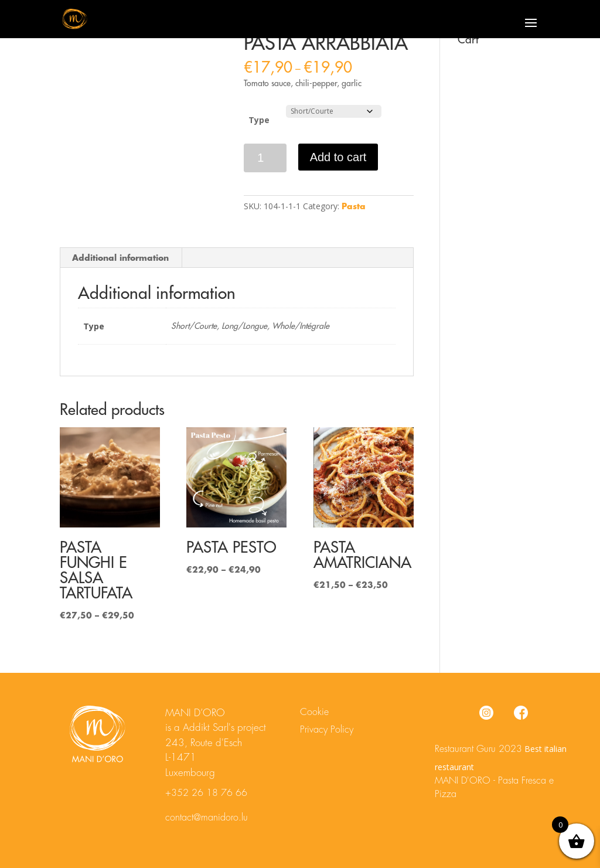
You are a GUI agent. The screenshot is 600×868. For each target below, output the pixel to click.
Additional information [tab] (120, 258)
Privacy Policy (327, 730)
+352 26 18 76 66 (206, 793)
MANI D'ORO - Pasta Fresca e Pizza (494, 788)
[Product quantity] (265, 158)
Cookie (314, 712)
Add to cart (338, 157)
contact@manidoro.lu (207, 818)
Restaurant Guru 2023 (478, 749)
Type (259, 120)
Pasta (354, 206)
